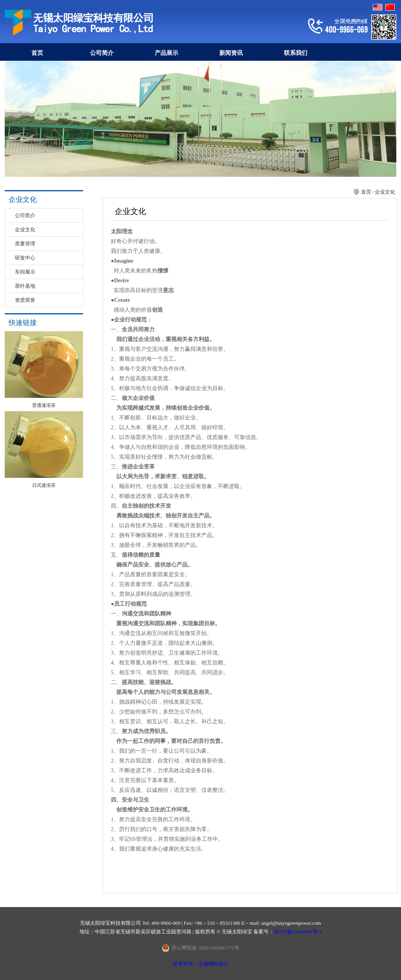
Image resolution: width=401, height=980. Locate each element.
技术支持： (185, 964)
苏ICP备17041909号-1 (298, 932)
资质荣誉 (25, 300)
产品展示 (166, 53)
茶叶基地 (25, 286)
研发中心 (25, 258)
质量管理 (25, 244)
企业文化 (25, 230)
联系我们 (296, 53)
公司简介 (102, 53)
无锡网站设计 (213, 964)
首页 (37, 53)
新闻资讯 (231, 53)
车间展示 (25, 272)
